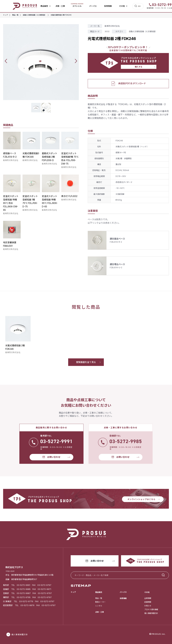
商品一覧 (99, 598)
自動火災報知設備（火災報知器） (143, 31)
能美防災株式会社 (11, 160)
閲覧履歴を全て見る (86, 362)
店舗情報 (148, 602)
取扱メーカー (100, 602)
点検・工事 (60, 6)
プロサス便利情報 (151, 609)
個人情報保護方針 (151, 613)
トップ (73, 592)
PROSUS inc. (159, 634)
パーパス (93, 6)
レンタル (99, 606)
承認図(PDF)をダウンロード (128, 84)
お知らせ (148, 606)
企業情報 (148, 598)
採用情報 (108, 6)
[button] (6, 61)
